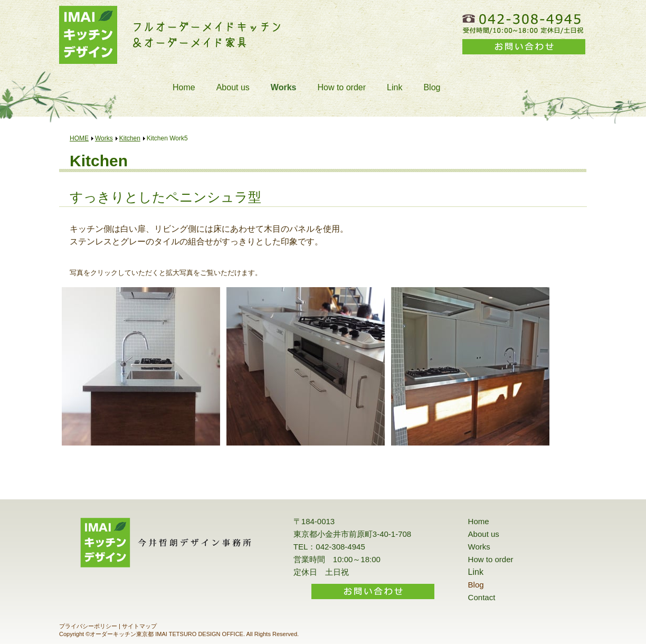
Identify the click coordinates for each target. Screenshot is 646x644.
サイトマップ (139, 626)
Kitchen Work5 (167, 138)
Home (184, 87)
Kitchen (130, 138)
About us (233, 87)
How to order (341, 87)
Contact (482, 597)
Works (284, 87)
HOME (79, 138)
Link (395, 87)
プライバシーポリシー (88, 626)
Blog (432, 87)
